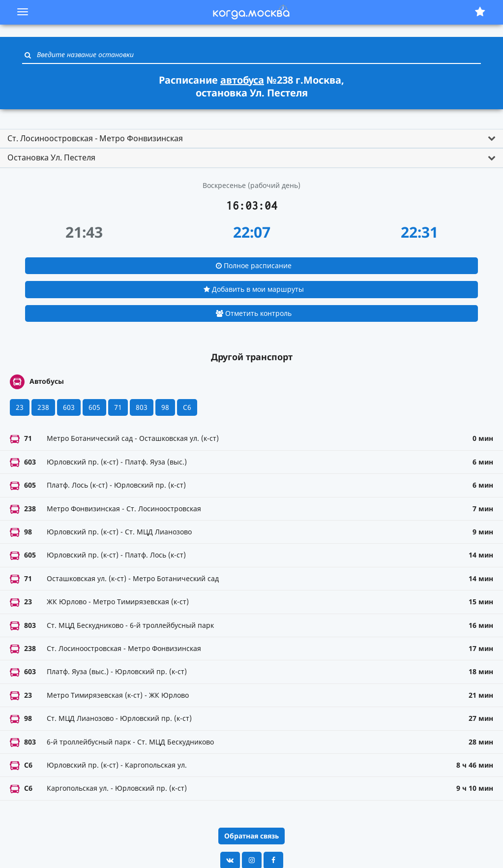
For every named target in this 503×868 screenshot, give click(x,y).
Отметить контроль (254, 313)
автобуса (242, 80)
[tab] (251, 139)
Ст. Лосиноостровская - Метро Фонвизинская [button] (95, 138)
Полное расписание (254, 265)
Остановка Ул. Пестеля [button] (51, 157)
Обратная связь (251, 836)
